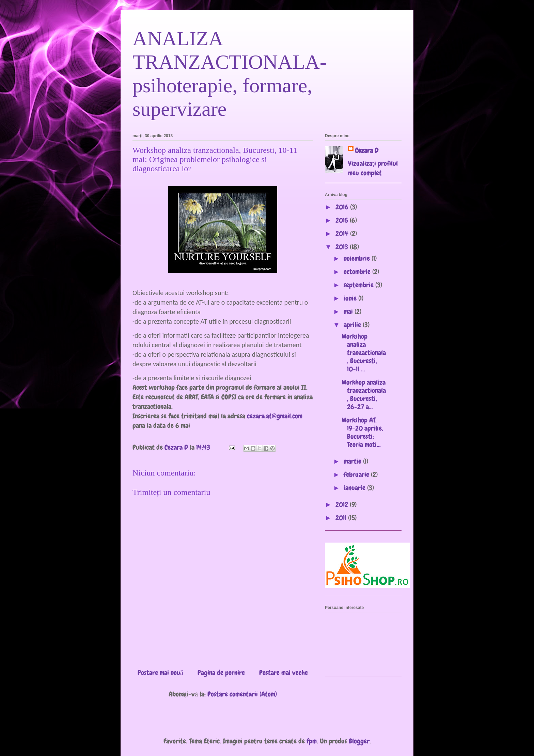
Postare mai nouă (160, 673)
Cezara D (367, 150)
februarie (357, 474)
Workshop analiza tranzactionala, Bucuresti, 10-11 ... (364, 353)
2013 (343, 247)
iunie (351, 298)
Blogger (359, 741)
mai (349, 311)
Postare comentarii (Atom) (242, 694)
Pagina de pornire (221, 673)
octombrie (358, 272)
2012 (343, 504)
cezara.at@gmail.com (275, 416)
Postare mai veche (284, 673)
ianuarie (355, 488)
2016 (343, 207)
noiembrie (358, 258)
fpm (312, 741)
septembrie (359, 285)
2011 (342, 518)
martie (353, 461)
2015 (343, 220)
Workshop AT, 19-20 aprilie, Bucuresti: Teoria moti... (363, 432)
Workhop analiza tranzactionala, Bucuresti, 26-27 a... (364, 395)
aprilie (353, 325)
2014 (343, 234)
